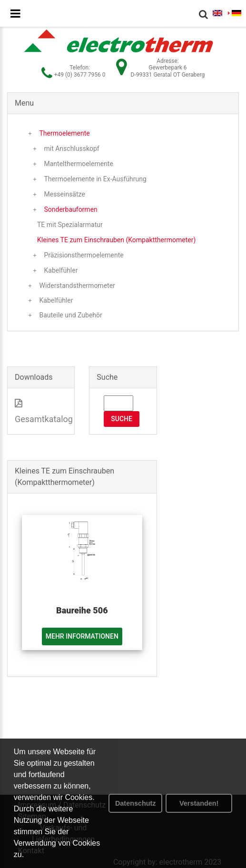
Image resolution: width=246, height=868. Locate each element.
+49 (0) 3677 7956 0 (80, 75)
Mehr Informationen (82, 636)
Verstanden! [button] (199, 803)
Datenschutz (136, 803)
